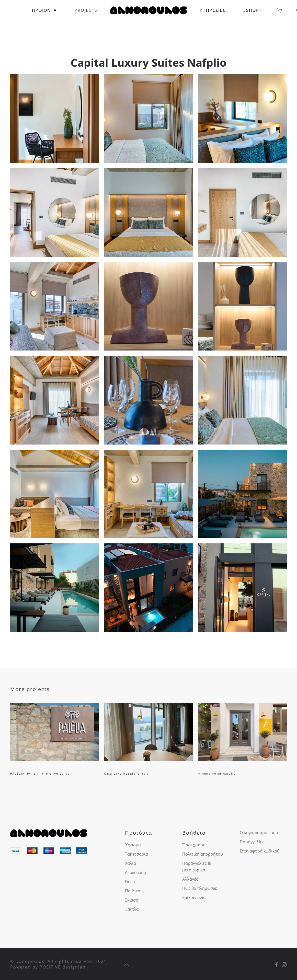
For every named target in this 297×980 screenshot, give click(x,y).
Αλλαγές (190, 879)
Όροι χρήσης (195, 845)
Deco (130, 882)
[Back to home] (148, 10)
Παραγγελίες (252, 842)
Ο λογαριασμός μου (259, 833)
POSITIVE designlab (63, 967)
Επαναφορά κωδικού (260, 851)
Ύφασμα (133, 845)
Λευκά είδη (136, 872)
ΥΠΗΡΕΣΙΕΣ (213, 10)
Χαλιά (130, 863)
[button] (55, 118)
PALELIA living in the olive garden (41, 773)
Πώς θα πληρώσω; (200, 888)
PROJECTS (86, 10)
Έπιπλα (132, 909)
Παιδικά (133, 891)
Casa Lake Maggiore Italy (127, 773)
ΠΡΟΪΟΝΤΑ (44, 10)
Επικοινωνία (194, 897)
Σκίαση (132, 900)
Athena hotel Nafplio (217, 773)
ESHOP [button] (251, 10)
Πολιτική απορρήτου (203, 854)
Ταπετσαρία (136, 854)
